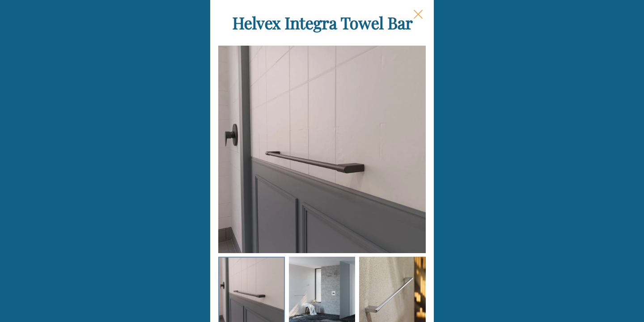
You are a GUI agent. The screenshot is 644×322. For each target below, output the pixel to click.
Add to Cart (443, 302)
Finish (385, 164)
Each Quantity (400, 199)
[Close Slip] (508, 25)
